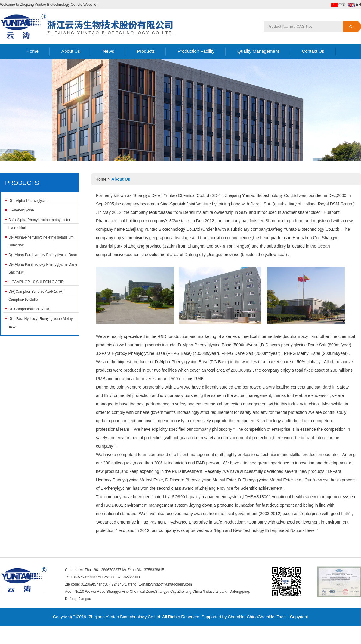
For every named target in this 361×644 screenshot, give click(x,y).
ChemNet (237, 617)
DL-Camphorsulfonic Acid (29, 309)
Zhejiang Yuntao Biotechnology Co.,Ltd (261, 195)
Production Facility (196, 51)
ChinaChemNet (261, 617)
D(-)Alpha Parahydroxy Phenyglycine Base (43, 255)
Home (32, 51)
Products (146, 51)
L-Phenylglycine (21, 210)
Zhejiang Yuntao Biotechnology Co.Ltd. (125, 617)
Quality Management (258, 51)
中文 (342, 5)
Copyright (299, 617)
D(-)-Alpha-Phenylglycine (28, 201)
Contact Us (313, 51)
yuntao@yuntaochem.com (171, 584)
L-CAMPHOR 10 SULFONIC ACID (36, 282)
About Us (71, 51)
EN (358, 5)
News (109, 51)
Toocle (283, 617)
